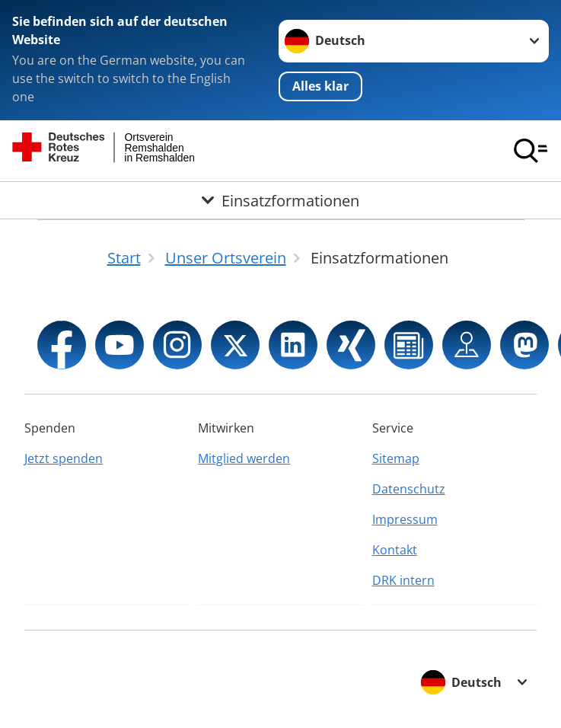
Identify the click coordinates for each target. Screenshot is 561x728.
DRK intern (403, 580)
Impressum (405, 519)
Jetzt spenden (64, 458)
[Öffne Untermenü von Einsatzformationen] (280, 200)
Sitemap (396, 458)
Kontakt (395, 550)
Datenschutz (409, 489)
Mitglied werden (244, 458)
